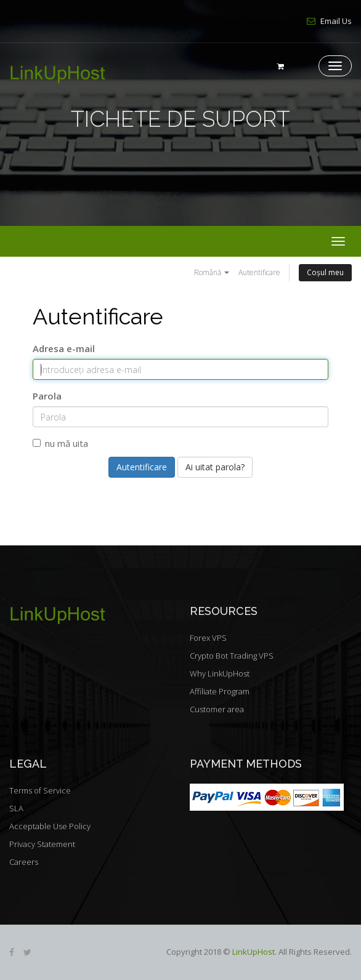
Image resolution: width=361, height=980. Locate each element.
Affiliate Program (220, 691)
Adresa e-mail (64, 348)
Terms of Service (40, 790)
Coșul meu (325, 272)
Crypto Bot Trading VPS (232, 656)
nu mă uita (60, 443)
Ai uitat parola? (215, 467)
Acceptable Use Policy (50, 826)
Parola (47, 396)
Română (212, 272)
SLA (16, 808)
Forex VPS (208, 638)
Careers (24, 862)
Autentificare (259, 272)
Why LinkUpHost (220, 673)
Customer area (217, 709)
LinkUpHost (254, 952)
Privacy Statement (42, 844)
